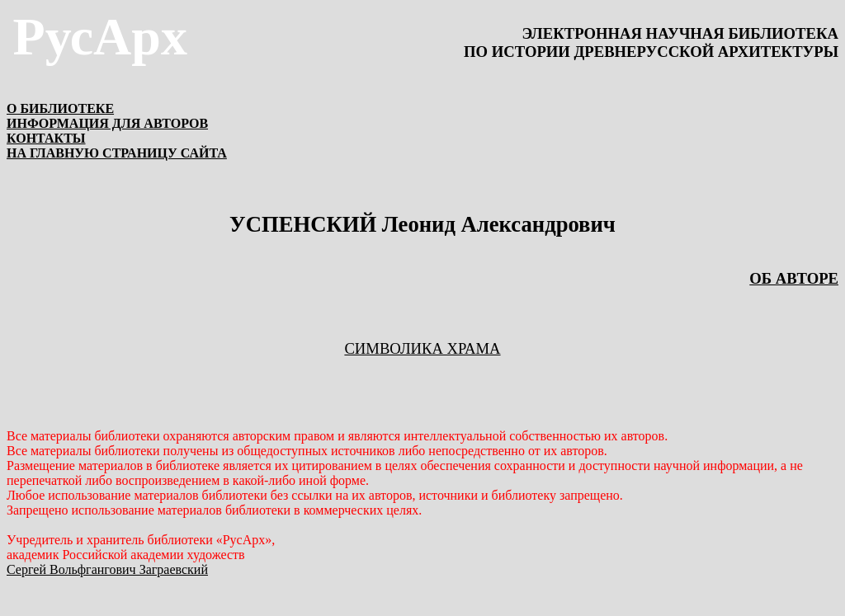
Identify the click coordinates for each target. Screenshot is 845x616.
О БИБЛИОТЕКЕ (60, 108)
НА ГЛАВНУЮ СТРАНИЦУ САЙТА (117, 153)
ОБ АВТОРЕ (794, 278)
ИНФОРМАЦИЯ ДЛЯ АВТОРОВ (107, 123)
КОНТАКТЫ (46, 138)
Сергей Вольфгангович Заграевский (107, 569)
